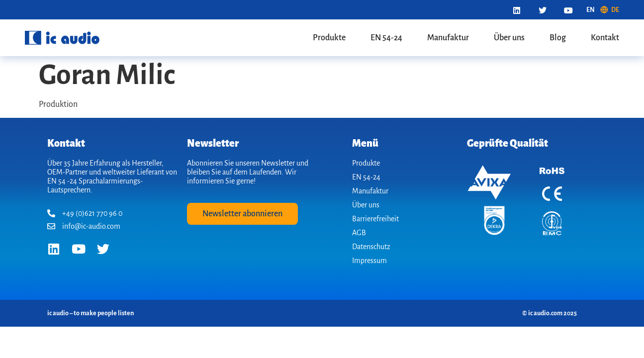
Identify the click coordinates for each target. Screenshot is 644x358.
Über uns (509, 38)
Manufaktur (448, 38)
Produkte (329, 38)
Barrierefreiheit (375, 219)
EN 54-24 (386, 38)
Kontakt (605, 38)
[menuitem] (591, 10)
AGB (359, 233)
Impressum (369, 261)
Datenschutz (371, 247)
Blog (558, 38)
